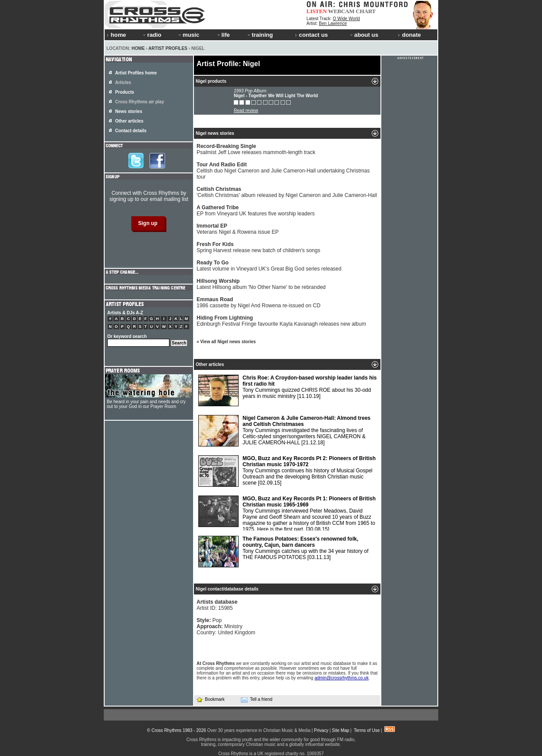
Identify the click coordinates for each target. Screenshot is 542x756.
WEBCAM (341, 11)
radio (151, 35)
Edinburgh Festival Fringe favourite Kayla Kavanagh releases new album (281, 321)
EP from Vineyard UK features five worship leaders (256, 211)
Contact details (131, 131)
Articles (123, 83)
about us (364, 35)
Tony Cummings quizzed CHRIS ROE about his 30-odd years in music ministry (288, 390)
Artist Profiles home (136, 73)
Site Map (340, 730)
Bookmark (210, 699)
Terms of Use (367, 730)
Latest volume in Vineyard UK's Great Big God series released (269, 266)
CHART (366, 11)
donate (409, 35)
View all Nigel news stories (228, 342)
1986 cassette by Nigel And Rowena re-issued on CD (259, 302)
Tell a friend (257, 700)
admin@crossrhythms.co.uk (341, 678)
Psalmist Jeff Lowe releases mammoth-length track (256, 149)
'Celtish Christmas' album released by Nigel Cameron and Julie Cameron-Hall (287, 192)
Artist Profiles (168, 48)
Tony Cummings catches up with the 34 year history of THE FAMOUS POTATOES (283, 552)
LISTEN (317, 11)
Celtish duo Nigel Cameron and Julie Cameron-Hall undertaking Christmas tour (283, 171)
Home (138, 48)
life (223, 35)
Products (125, 92)
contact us (311, 35)
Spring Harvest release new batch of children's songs (258, 247)
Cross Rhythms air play (140, 102)
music (188, 35)
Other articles (129, 121)
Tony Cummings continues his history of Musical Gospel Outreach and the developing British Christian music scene (287, 471)
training (260, 35)
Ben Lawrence (333, 23)
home (116, 35)
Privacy (321, 730)
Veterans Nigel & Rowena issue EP (238, 229)
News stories (129, 111)
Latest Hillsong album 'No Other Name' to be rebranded (261, 284)
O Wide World (346, 19)
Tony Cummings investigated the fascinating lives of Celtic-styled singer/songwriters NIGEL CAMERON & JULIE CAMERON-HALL (284, 431)
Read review (246, 111)
